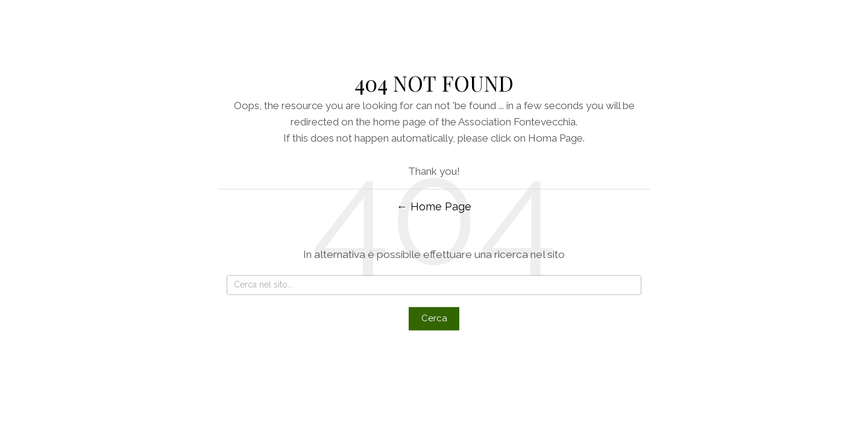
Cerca (434, 319)
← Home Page (434, 206)
